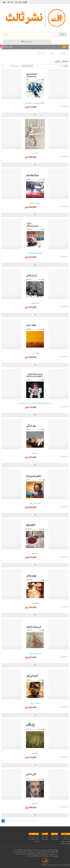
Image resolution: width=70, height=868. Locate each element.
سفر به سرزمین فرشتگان (35, 253)
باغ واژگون (35, 754)
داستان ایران (41, 53)
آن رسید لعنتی (35, 303)
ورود (4, 2)
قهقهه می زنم (35, 353)
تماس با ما (55, 837)
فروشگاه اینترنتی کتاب (29, 854)
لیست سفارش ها (34, 839)
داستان (52, 53)
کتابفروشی (19, 852)
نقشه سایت (54, 839)
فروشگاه (53, 852)
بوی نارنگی (35, 453)
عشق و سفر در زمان (35, 503)
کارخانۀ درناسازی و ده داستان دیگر (35, 103)
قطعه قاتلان (35, 603)
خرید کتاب (52, 856)
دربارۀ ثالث (67, 839)
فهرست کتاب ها (21, 2)
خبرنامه (37, 841)
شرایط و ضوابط (66, 844)
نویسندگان (45, 837)
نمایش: (66, 66)
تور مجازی (67, 837)
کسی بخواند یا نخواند (35, 654)
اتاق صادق (35, 804)
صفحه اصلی (62, 53)
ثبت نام (10, 2)
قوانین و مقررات (65, 841)
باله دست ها (35, 153)
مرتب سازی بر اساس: (27, 66)
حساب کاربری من (34, 837)
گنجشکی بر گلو (35, 704)
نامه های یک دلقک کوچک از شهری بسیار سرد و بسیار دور (35, 403)
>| (35, 821)
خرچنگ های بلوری (35, 203)
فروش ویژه (45, 839)
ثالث (49, 865)
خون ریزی (35, 553)
